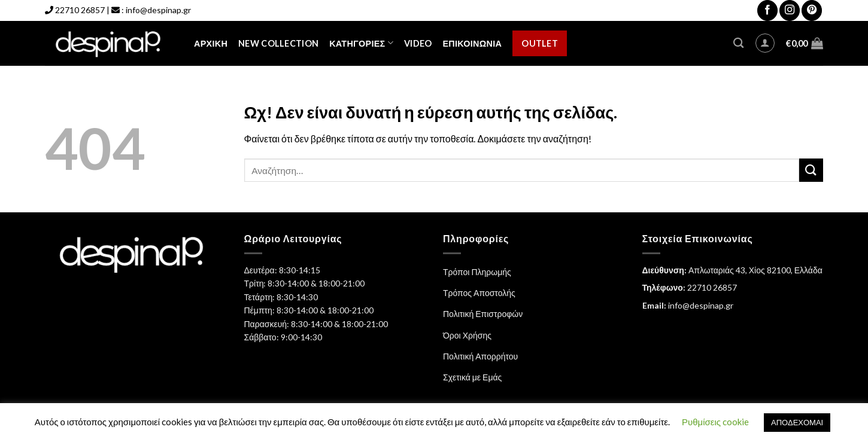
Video (418, 43)
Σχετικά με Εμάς (472, 377)
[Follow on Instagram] (790, 10)
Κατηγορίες (361, 43)
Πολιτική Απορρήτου (480, 356)
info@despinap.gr (158, 10)
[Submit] (811, 170)
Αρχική (211, 43)
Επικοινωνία (472, 43)
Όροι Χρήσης (467, 335)
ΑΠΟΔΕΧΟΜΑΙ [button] (797, 422)
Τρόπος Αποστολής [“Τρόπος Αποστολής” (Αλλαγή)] (479, 293)
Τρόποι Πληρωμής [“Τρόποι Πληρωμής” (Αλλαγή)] (477, 272)
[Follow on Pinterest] (812, 10)
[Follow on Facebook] (767, 10)
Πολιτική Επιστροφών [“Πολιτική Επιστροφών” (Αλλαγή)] (483, 314)
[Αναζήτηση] (738, 43)
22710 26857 (80, 10)
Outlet (540, 43)
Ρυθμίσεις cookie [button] (715, 422)
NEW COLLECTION (278, 43)
